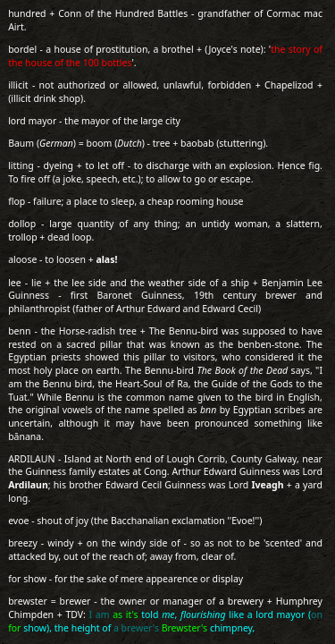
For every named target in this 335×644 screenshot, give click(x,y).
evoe (18, 521)
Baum (21, 143)
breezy (23, 543)
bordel (22, 49)
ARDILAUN (31, 459)
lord (17, 121)
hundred (27, 13)
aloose (22, 259)
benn (19, 331)
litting (21, 165)
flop (17, 201)
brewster (28, 601)
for (14, 579)
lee (15, 283)
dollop (22, 224)
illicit (18, 85)
